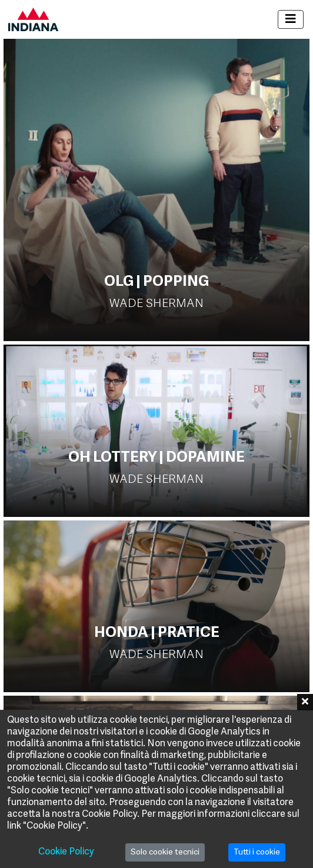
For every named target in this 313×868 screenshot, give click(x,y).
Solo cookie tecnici (165, 852)
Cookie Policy (66, 852)
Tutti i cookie (257, 852)
